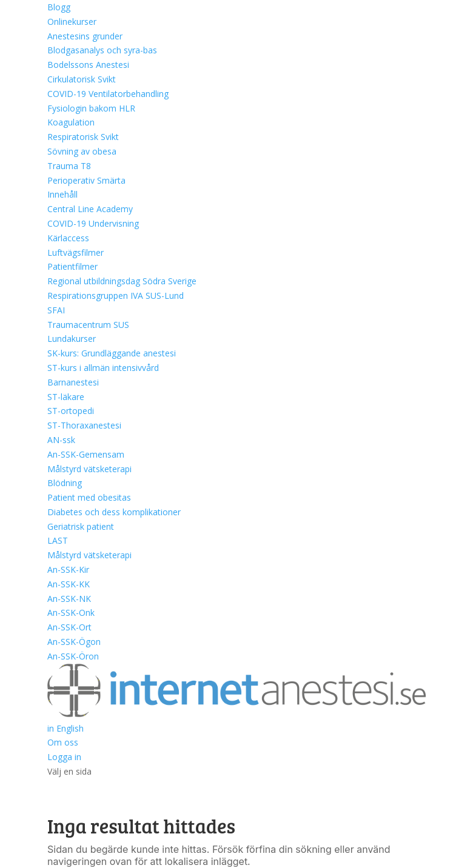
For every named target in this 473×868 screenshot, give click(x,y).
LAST (58, 540)
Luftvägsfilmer (75, 252)
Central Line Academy (90, 209)
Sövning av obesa (82, 151)
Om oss (63, 742)
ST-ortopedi (71, 411)
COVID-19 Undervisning (93, 223)
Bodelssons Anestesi (88, 65)
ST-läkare (66, 397)
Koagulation (71, 122)
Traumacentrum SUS (88, 325)
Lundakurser (72, 339)
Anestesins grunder (85, 36)
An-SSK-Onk (71, 613)
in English (65, 728)
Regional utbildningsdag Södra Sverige (122, 281)
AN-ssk (61, 440)
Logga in (64, 757)
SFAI (56, 310)
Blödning (65, 483)
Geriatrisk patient (81, 526)
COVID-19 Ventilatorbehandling (108, 94)
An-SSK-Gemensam (86, 454)
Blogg (59, 7)
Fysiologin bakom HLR (91, 108)
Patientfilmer (72, 266)
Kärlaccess (68, 238)
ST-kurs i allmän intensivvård (103, 368)
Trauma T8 (69, 166)
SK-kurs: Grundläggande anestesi (112, 353)
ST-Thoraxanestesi (84, 425)
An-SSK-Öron (73, 656)
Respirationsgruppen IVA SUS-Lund (116, 295)
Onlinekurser (72, 22)
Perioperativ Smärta (86, 180)
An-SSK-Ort (69, 627)
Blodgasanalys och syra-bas (102, 50)
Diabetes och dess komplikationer (114, 512)
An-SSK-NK (69, 599)
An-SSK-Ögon (74, 642)
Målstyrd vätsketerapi (89, 469)
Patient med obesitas (89, 497)
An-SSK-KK (69, 584)
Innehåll (62, 194)
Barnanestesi (73, 382)
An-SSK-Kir (68, 569)
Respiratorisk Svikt (83, 137)
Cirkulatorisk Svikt (82, 79)
